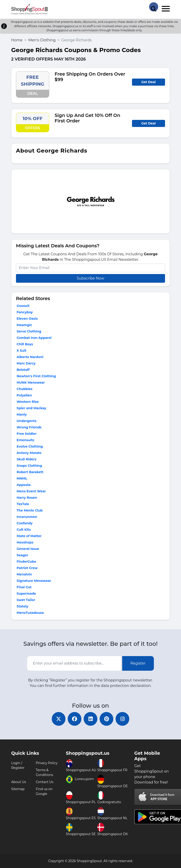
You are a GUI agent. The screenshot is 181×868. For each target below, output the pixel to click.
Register (138, 663)
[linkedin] (90, 719)
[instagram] (122, 719)
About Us (19, 782)
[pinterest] (106, 719)
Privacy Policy (47, 763)
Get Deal (149, 82)
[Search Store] (154, 7)
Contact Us (45, 782)
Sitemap (18, 789)
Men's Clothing (42, 40)
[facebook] (75, 719)
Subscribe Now (90, 278)
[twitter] (59, 719)
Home (17, 40)
